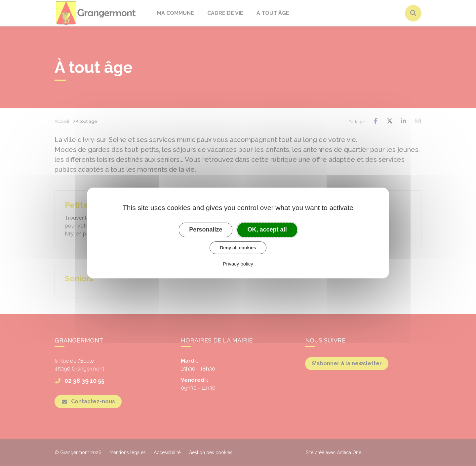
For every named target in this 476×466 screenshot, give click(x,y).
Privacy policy (238, 264)
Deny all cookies (238, 248)
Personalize (206, 230)
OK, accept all (267, 230)
